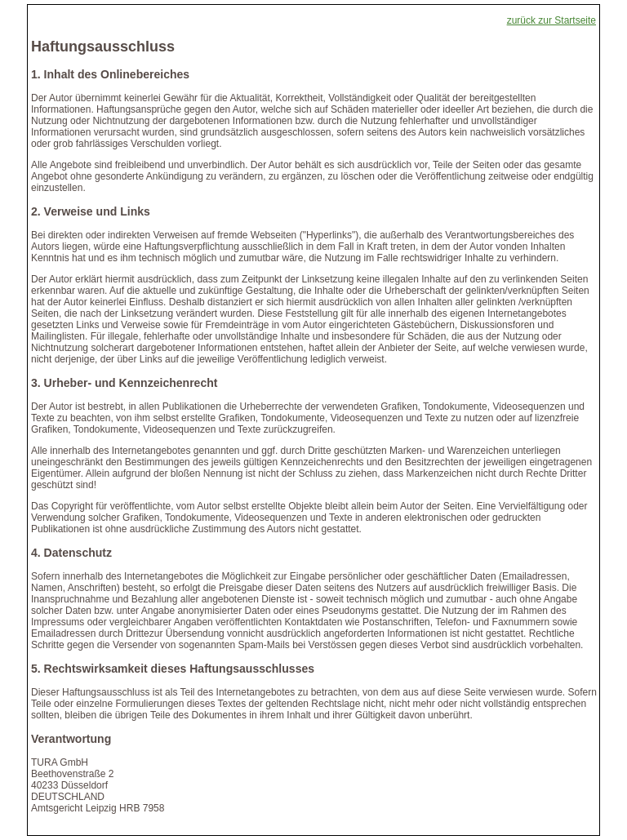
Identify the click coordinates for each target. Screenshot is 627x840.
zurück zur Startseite (551, 20)
